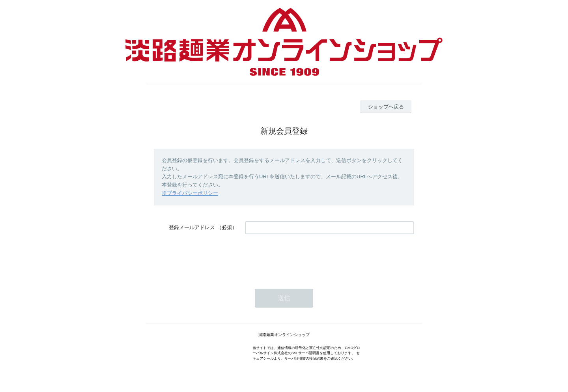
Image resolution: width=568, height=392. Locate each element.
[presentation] (305, 258)
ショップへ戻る (386, 107)
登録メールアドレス (192, 227)
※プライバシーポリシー (190, 193)
